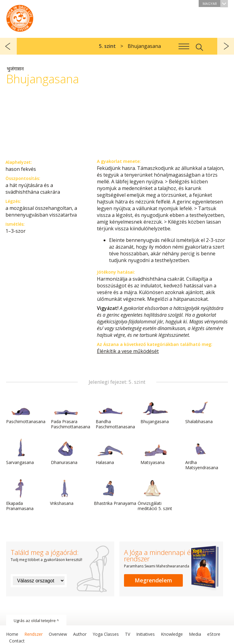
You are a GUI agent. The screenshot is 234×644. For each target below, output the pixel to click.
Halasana (110, 452)
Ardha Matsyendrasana (202, 454)
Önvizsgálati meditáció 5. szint (155, 495)
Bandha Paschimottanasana (115, 414)
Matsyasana (155, 452)
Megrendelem (153, 580)
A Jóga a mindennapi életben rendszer (20, 17)
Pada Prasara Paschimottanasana (71, 414)
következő (226, 46)
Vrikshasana (65, 493)
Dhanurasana (66, 452)
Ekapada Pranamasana (21, 495)
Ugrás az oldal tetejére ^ (36, 621)
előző (8, 46)
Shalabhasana (200, 411)
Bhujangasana (155, 411)
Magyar (215, 4)
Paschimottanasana (26, 411)
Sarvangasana (21, 452)
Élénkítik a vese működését (128, 351)
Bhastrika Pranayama (115, 493)
